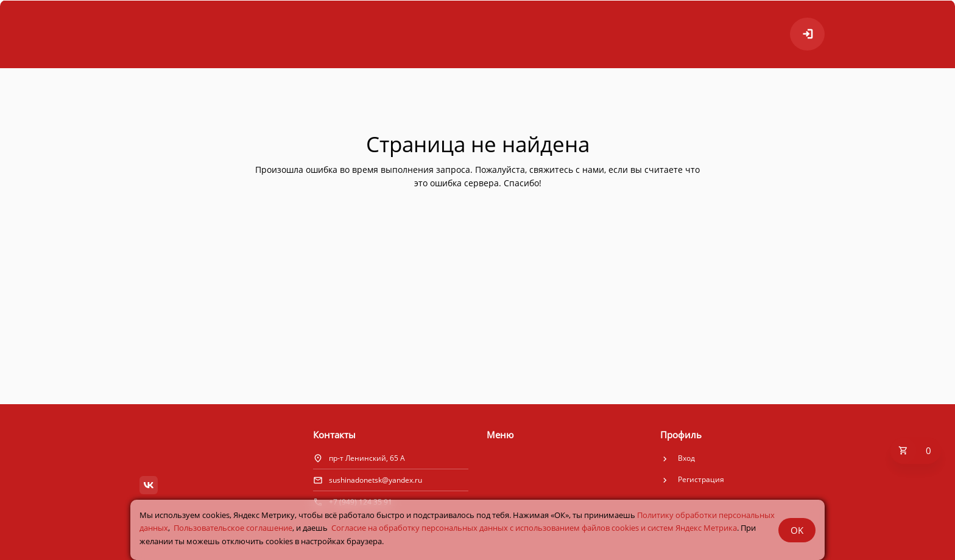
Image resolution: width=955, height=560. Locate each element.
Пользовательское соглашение (233, 528)
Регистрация (701, 479)
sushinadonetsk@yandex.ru (375, 480)
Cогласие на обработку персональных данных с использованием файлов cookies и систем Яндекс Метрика (534, 528)
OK (797, 530)
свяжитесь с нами (567, 170)
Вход (686, 458)
